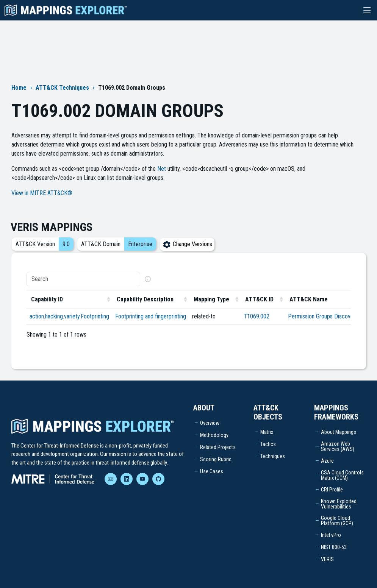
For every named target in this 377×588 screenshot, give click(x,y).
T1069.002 (257, 316)
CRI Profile (332, 490)
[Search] (83, 279)
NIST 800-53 (334, 547)
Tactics (268, 444)
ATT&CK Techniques (62, 88)
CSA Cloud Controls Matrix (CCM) (342, 475)
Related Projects (218, 447)
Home (19, 88)
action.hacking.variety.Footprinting (69, 316)
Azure (327, 461)
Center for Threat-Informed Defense (60, 446)
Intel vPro (331, 535)
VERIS (327, 559)
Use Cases (212, 471)
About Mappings (339, 432)
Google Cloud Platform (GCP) (337, 521)
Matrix (267, 432)
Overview (210, 423)
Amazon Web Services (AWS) (338, 446)
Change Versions (187, 244)
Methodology (214, 435)
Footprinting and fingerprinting (151, 316)
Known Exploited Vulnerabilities (339, 504)
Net (162, 169)
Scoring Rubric (216, 459)
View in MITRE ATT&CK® (42, 193)
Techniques (273, 456)
